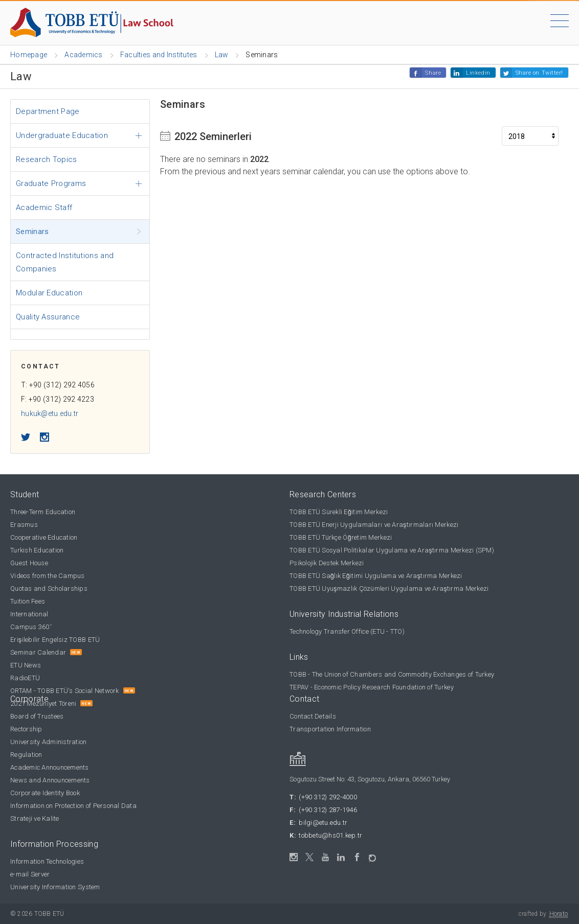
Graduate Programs (51, 183)
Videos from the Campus (48, 576)
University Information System (55, 887)
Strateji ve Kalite (35, 818)
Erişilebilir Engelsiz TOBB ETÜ (55, 640)
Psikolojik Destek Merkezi (327, 563)
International (29, 614)
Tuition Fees (28, 601)
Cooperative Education (44, 537)
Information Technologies (47, 861)
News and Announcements (50, 780)
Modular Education (49, 293)
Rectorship (26, 729)
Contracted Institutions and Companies (65, 262)
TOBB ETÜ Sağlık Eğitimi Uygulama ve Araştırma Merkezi (376, 576)
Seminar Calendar (38, 652)
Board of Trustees (37, 716)
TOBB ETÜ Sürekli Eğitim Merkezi (339, 512)
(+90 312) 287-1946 (328, 810)
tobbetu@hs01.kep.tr (330, 835)
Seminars (32, 232)
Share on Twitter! (539, 73)
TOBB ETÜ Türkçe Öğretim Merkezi (341, 537)
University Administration (49, 742)
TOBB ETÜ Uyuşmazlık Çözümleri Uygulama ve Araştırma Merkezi (389, 588)
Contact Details (313, 716)
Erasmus (24, 525)
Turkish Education (37, 550)
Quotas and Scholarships (49, 588)
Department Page (48, 111)
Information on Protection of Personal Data (73, 806)
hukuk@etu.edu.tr (50, 413)
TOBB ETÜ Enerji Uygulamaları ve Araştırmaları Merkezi (374, 525)
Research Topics (47, 159)
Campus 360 (31, 627)
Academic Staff (44, 207)
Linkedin (478, 73)
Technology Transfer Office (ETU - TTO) (347, 631)
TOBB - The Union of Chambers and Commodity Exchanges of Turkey (392, 674)
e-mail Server (30, 874)
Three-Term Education (43, 512)
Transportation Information (330, 729)
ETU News (26, 665)
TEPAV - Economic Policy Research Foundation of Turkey (372, 687)
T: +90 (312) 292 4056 (58, 385)
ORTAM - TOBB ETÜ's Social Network (65, 691)
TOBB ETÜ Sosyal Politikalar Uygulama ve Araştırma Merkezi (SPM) (392, 550)
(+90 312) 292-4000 (328, 797)
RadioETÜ (25, 678)
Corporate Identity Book (45, 793)
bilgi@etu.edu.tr (323, 823)
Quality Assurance (48, 317)
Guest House (29, 563)
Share (433, 73)
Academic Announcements (50, 767)
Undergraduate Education (62, 135)
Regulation (26, 755)
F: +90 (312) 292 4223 (58, 399)
